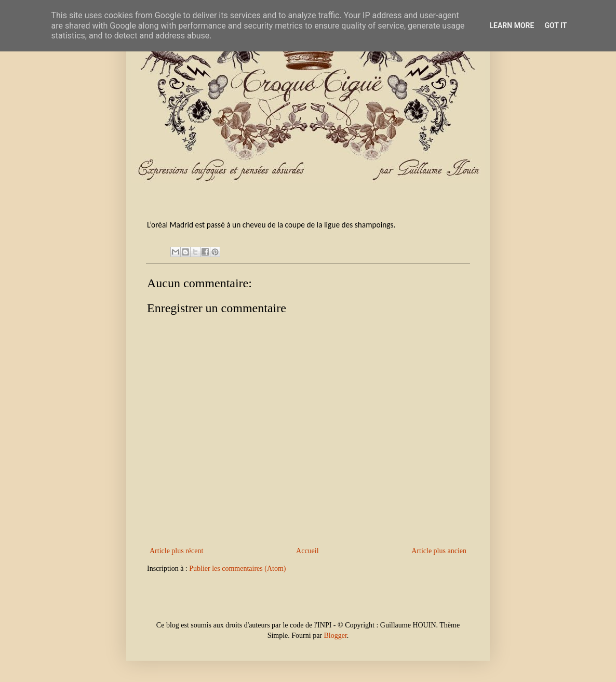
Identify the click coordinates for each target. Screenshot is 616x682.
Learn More (512, 25)
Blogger (336, 636)
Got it (555, 25)
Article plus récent (176, 551)
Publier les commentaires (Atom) (237, 569)
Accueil (307, 551)
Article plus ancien (439, 551)
